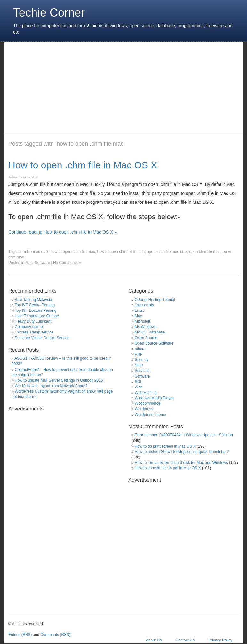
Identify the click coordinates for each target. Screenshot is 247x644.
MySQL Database (150, 332)
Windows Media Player (154, 398)
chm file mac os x (33, 252)
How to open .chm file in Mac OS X (83, 165)
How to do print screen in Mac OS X (165, 446)
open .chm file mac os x (167, 252)
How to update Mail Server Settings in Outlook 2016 (59, 380)
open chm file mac (205, 252)
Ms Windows (146, 327)
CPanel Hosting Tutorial (155, 300)
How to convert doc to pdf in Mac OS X (168, 468)
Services (142, 371)
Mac (29, 263)
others (140, 349)
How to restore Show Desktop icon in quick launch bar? (182, 452)
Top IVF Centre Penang (35, 305)
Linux (139, 310)
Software (42, 263)
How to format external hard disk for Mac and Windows (181, 463)
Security (142, 360)
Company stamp (29, 327)
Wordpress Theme (150, 415)
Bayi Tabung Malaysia (33, 300)
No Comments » (67, 263)
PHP (139, 354)
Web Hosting (146, 393)
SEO (139, 365)
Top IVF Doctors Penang (36, 310)
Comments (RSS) (55, 635)
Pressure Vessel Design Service (42, 338)
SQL (139, 382)
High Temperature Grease (37, 316)
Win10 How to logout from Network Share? (51, 386)
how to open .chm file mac (72, 252)
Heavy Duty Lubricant (33, 321)
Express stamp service (34, 332)
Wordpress (144, 409)
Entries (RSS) (20, 635)
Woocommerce (147, 403)
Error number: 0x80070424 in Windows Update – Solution (184, 435)
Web (139, 387)
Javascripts (144, 305)
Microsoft (143, 321)
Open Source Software (154, 343)
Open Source (146, 338)
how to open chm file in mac (121, 252)
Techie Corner (49, 13)
